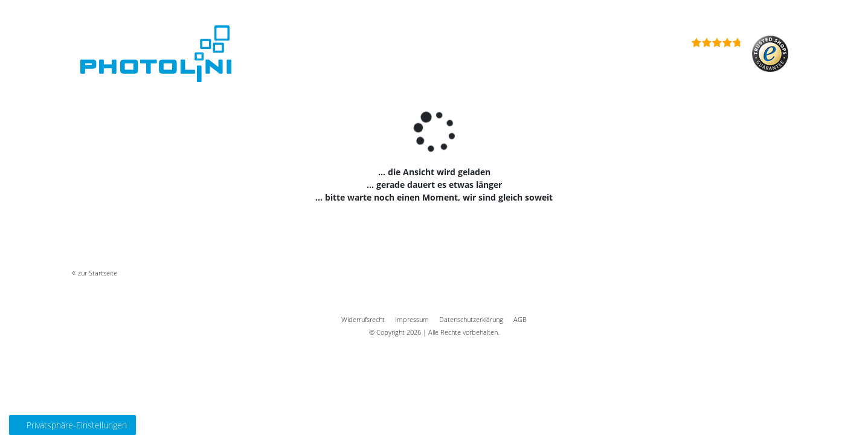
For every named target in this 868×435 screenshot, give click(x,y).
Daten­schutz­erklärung (471, 319)
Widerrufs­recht (363, 319)
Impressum (412, 319)
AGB (520, 319)
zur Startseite (98, 273)
